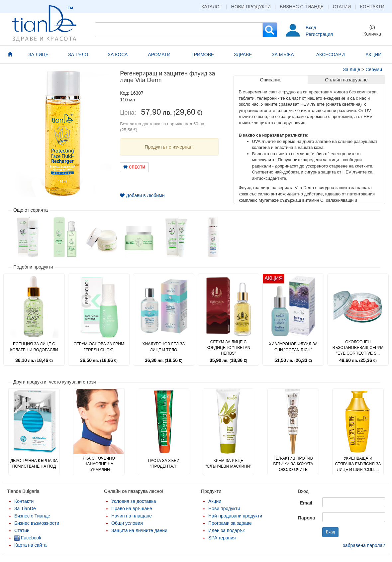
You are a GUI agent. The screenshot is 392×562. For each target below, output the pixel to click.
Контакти (372, 7)
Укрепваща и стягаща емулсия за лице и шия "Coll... (358, 464)
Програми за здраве (230, 523)
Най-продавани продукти (235, 516)
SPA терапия (222, 538)
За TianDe (25, 508)
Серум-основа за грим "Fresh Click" (99, 347)
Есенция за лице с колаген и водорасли (34, 347)
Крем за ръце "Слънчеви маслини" (228, 463)
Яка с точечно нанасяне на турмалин (99, 464)
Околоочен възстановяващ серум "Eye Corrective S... (358, 348)
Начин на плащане (132, 516)
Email (306, 503)
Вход (311, 28)
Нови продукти (251, 7)
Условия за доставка (134, 501)
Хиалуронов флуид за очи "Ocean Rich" (293, 347)
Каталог (212, 7)
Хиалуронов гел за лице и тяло (164, 347)
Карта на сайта (30, 545)
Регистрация (319, 34)
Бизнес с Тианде (302, 7)
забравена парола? (364, 545)
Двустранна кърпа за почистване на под (34, 463)
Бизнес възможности (37, 523)
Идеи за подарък (227, 530)
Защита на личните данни (139, 530)
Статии (342, 7)
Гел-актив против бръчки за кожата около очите (293, 464)
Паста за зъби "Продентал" (164, 463)
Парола (306, 518)
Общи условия (127, 523)
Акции (215, 501)
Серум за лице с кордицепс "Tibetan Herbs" (229, 348)
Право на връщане (132, 508)
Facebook (28, 538)
